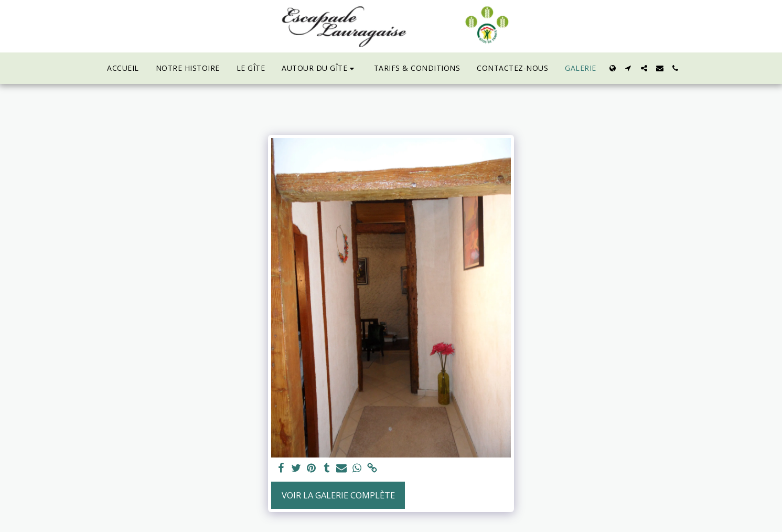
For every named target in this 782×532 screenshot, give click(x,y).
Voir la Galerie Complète (338, 495)
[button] (319, 68)
